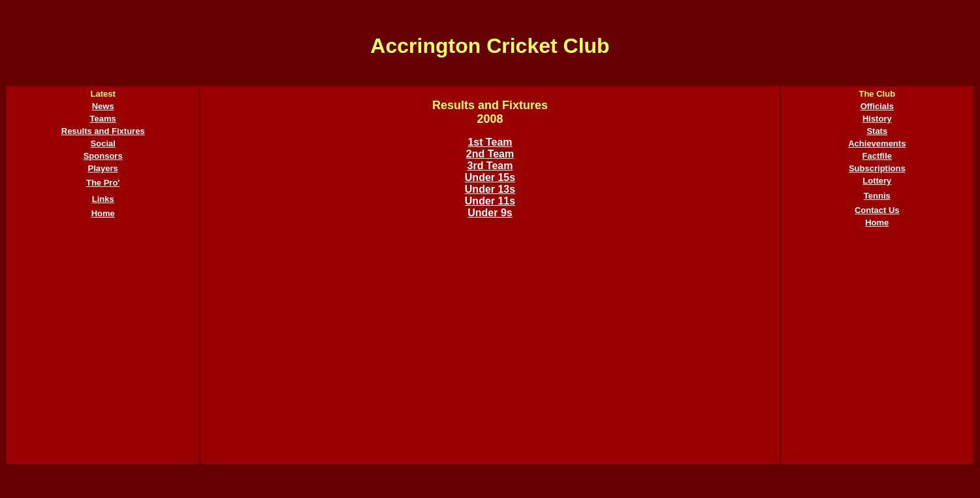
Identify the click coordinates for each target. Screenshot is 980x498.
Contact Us (877, 210)
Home (103, 213)
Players (103, 168)
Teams (103, 119)
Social (103, 143)
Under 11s (490, 201)
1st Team (490, 142)
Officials (877, 106)
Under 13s (490, 189)
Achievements (877, 143)
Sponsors (103, 156)
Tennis (877, 196)
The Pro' (103, 183)
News (103, 106)
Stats (877, 131)
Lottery (877, 181)
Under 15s (490, 177)
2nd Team (490, 154)
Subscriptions (877, 168)
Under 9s (490, 213)
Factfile (877, 156)
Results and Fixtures (103, 131)
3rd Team (490, 166)
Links (103, 199)
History (877, 119)
